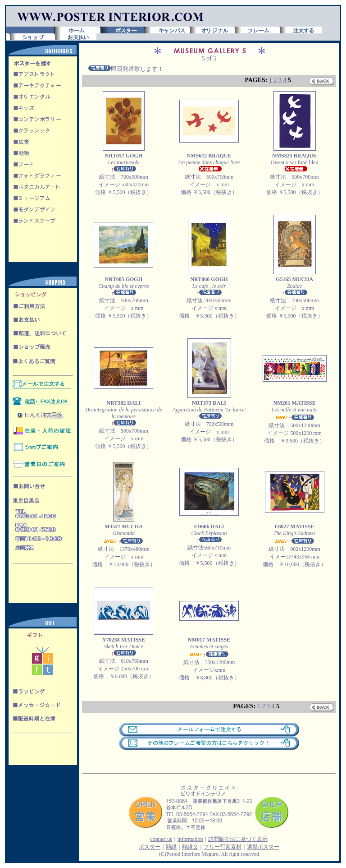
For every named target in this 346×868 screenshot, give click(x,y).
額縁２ (190, 847)
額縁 (171, 847)
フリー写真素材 (223, 847)
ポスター (150, 847)
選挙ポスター (263, 847)
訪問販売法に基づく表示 (238, 839)
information (190, 839)
